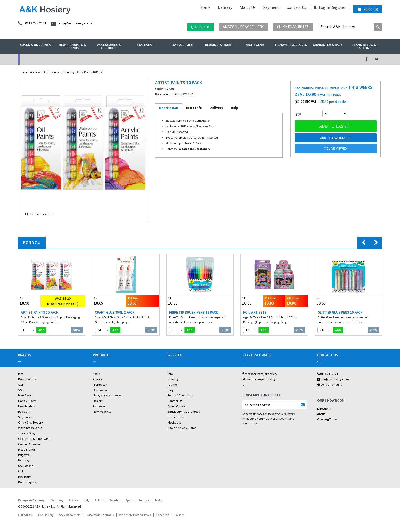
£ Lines (97, 379)
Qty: (298, 114)
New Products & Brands (72, 46)
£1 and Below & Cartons (364, 46)
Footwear (145, 45)
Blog (170, 390)
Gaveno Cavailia (29, 444)
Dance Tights (27, 482)
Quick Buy (200, 27)
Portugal (144, 500)
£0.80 (296, 301)
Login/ (322, 7)
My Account (144, 59)
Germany (57, 500)
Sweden (115, 500)
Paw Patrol (25, 476)
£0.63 (143, 301)
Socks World (26, 466)
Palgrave (24, 455)
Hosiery (98, 401)
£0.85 (252, 301)
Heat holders (26, 406)
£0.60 (183, 301)
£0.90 (30, 301)
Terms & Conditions (180, 395)
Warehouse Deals (227, 59)
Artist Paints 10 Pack (40, 312)
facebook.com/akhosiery (260, 374)
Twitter (179, 515)
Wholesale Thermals (100, 515)
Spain (129, 500)
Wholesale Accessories (44, 72)
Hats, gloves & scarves (107, 395)
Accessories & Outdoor (109, 46)
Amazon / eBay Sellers (243, 27)
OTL (21, 471)
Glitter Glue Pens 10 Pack (340, 312)
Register (338, 7)
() (368, 9)
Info (170, 374)
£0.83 (274, 301)
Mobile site (174, 422)
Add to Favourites (335, 138)
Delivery (225, 7)
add (41, 330)
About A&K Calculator (182, 428)
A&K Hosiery (46, 515)
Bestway (24, 460)
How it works (176, 417)
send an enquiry (330, 385)
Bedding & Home (218, 45)
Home (205, 7)
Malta (159, 500)
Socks (97, 374)
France (74, 500)
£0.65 (109, 301)
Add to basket (335, 126)
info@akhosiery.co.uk (333, 379)
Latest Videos (311, 59)
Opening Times (327, 419)
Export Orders (176, 406)
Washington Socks (30, 428)
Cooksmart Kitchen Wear (34, 439)
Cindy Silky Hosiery (30, 422)
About (321, 414)
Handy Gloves (27, 401)
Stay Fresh (25, 417)
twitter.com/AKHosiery (259, 379)
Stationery (68, 72)
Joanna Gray (27, 433)
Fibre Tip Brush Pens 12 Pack (194, 312)
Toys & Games (182, 45)
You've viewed (336, 148)
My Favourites (293, 27)
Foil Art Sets (255, 312)
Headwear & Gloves (291, 45)
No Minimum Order (60, 59)
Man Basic (25, 395)
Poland (100, 500)
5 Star (22, 390)
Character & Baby (328, 45)
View (77, 330)
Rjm (21, 374)
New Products (102, 412)
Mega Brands (27, 449)
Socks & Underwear (36, 45)
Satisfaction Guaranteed (184, 412)
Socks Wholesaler (70, 515)
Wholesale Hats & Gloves (135, 515)
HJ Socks (24, 412)
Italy (87, 500)
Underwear (100, 390)
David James (27, 379)
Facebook (163, 515)
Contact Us (296, 7)
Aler (21, 385)
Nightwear (255, 45)
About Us (248, 7)
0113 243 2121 (328, 374)
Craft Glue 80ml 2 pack (115, 312)
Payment (271, 7)
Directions (324, 408)
